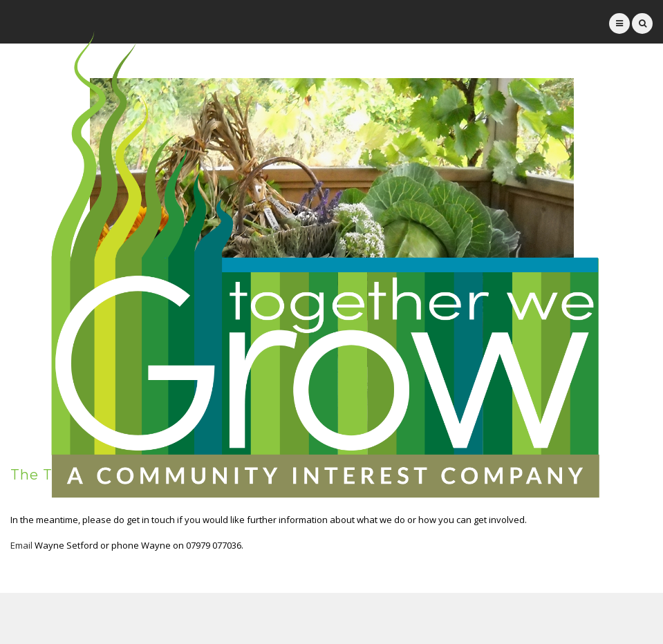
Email (21, 545)
